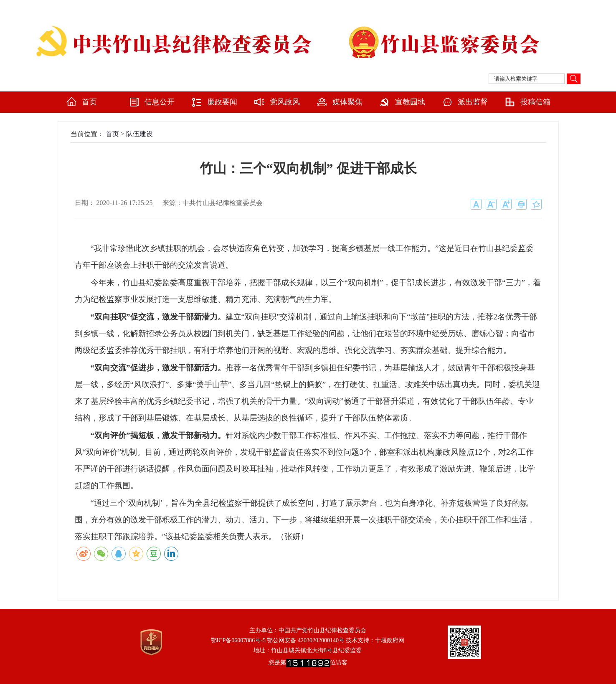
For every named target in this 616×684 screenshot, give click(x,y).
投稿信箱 (535, 102)
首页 (89, 102)
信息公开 (160, 102)
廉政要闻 (222, 102)
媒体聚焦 (347, 102)
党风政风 (285, 102)
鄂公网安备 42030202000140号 (306, 640)
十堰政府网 (390, 640)
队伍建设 (139, 134)
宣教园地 (410, 102)
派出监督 (473, 102)
